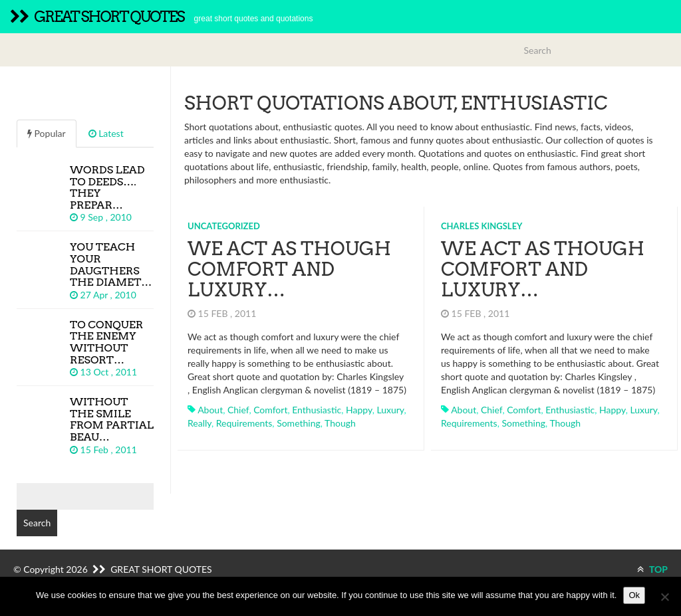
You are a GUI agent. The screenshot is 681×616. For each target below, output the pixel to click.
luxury (390, 410)
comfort (270, 410)
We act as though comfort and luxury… (289, 269)
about (210, 410)
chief (238, 410)
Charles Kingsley (482, 226)
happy (359, 410)
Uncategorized (224, 226)
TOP (652, 569)
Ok (634, 595)
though (340, 423)
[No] (664, 597)
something (299, 423)
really (200, 423)
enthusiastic (317, 410)
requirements (244, 423)
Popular (47, 133)
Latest (106, 133)
